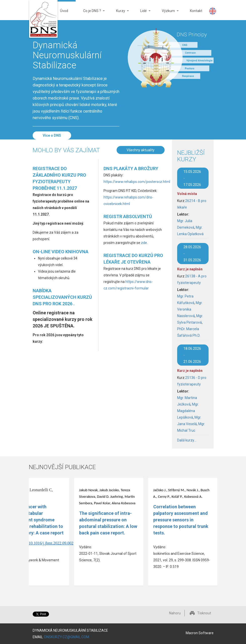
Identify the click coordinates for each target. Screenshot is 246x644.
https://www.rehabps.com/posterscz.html (137, 182)
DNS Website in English (213, 11)
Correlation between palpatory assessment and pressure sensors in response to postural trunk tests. (181, 520)
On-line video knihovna (61, 252)
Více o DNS (52, 135)
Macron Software (200, 633)
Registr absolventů (128, 216)
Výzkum (166, 14)
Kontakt (196, 11)
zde (144, 243)
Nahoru (175, 613)
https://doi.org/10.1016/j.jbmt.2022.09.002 (39, 543)
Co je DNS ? (90, 14)
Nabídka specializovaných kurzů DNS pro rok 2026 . (62, 297)
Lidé (142, 14)
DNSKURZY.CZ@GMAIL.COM (67, 637)
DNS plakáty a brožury (131, 168)
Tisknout (204, 613)
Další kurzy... (187, 440)
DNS (43, 19)
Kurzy (119, 14)
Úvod (64, 11)
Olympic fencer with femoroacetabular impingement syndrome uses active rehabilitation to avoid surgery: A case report (34, 520)
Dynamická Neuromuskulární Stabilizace (67, 55)
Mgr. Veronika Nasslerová (190, 309)
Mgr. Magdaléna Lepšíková (188, 411)
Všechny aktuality (141, 150)
